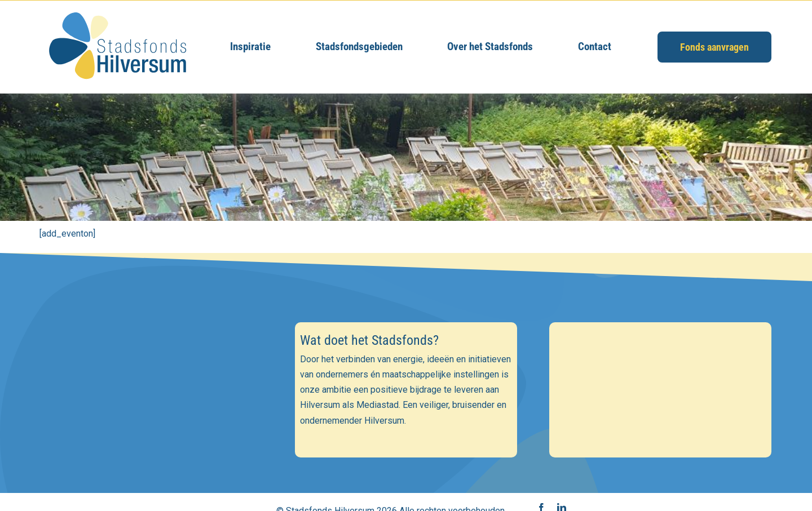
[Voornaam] (151, 406)
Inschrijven (151, 460)
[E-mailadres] (151, 381)
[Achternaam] (151, 430)
